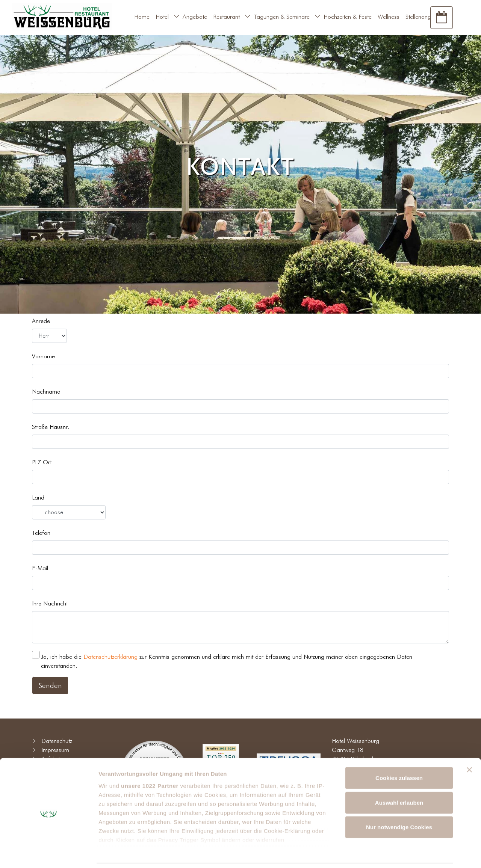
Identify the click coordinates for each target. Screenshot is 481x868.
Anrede (41, 321)
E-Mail (40, 568)
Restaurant (226, 17)
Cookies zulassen (399, 753)
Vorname (43, 356)
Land (38, 497)
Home (142, 17)
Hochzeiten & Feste (348, 17)
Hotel (162, 17)
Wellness (389, 17)
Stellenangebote (425, 17)
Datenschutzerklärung (110, 657)
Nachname (46, 392)
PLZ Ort (42, 462)
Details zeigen (400, 853)
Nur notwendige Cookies (399, 802)
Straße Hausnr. (51, 427)
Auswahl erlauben (399, 778)
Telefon (41, 533)
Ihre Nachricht (50, 603)
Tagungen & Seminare (282, 17)
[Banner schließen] (469, 745)
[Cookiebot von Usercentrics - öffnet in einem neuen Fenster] (49, 853)
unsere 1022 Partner (150, 761)
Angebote (195, 17)
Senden (50, 685)
